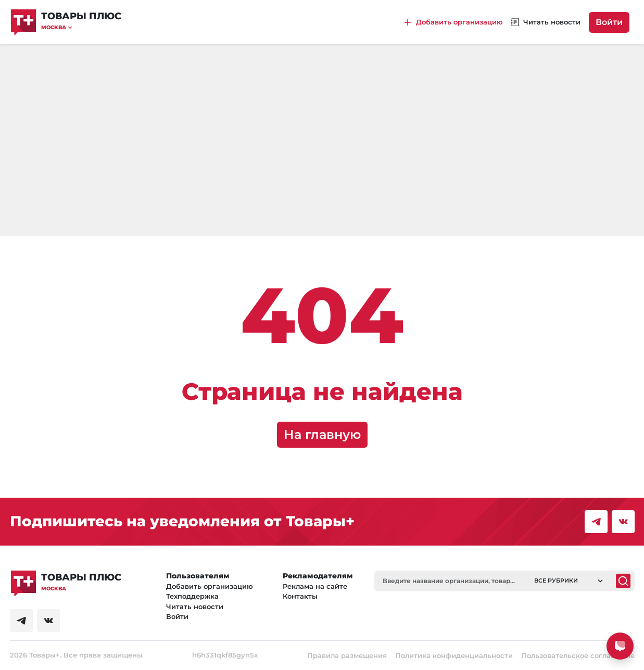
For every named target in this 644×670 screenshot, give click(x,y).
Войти (609, 22)
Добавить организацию (210, 586)
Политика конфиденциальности (454, 655)
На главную (322, 434)
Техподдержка (192, 596)
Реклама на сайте (315, 586)
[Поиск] (623, 581)
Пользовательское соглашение (578, 655)
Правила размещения (347, 655)
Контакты (300, 596)
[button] (81, 27)
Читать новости (195, 606)
